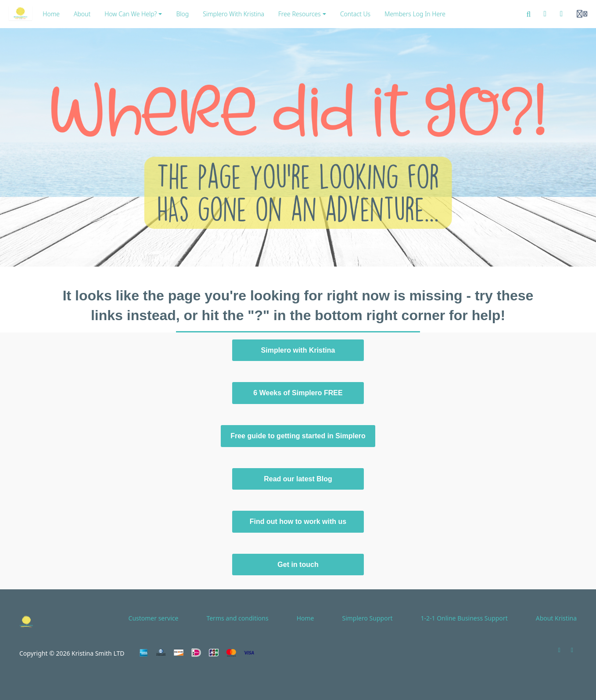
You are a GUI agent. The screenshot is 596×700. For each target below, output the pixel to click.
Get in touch (298, 565)
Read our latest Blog (298, 479)
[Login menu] (582, 14)
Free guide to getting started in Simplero (298, 436)
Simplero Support (367, 618)
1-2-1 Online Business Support (464, 618)
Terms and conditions (237, 618)
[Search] (529, 14)
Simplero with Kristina (298, 350)
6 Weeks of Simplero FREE (298, 393)
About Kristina (556, 618)
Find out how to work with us (298, 521)
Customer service (154, 618)
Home (305, 618)
